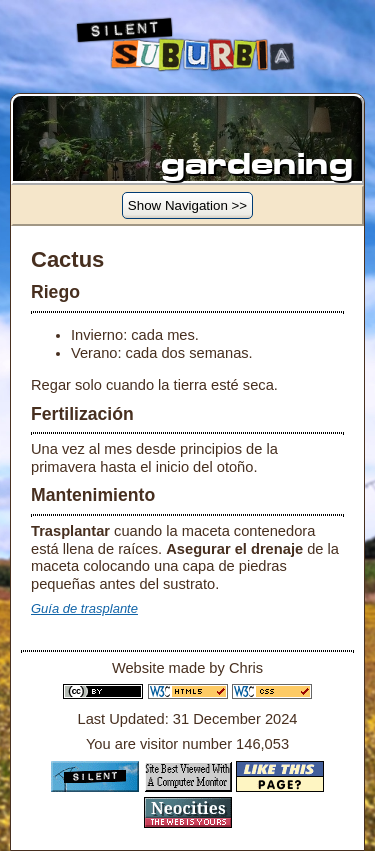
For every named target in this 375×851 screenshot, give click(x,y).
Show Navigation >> (187, 205)
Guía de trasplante (84, 608)
